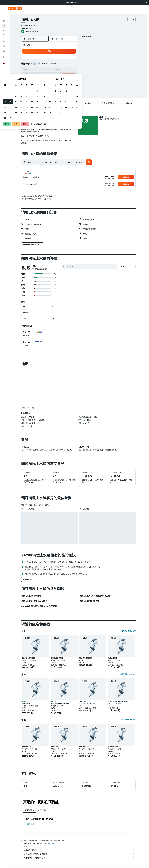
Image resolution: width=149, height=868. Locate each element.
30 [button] (39, 86)
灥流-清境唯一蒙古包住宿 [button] (60, 704)
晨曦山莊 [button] (82, 701)
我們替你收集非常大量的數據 (80, 854)
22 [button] (71, 76)
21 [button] (65, 76)
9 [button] (39, 70)
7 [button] (65, 65)
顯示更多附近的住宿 (128, 631)
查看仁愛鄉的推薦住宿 (128, 720)
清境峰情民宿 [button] (113, 658)
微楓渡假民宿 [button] (27, 747)
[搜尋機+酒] (4, 29)
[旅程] (4, 51)
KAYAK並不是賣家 (80, 850)
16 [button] (39, 76)
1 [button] (71, 59)
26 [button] (55, 81)
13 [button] (60, 70)
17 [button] (44, 76)
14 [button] (65, 70)
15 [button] (71, 70)
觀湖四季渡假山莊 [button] (86, 658)
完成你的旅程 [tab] (30, 810)
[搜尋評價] (91, 266)
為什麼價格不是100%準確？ (80, 858)
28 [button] (65, 81)
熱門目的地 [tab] (42, 810)
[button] (147, 2)
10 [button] (44, 70)
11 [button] (49, 70)
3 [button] (44, 65)
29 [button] (71, 81)
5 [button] (55, 65)
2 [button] (39, 65)
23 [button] (39, 81)
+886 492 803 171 (28, 28)
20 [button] (60, 76)
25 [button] (49, 81)
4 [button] (49, 65)
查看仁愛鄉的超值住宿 (128, 674)
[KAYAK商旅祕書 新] (4, 45)
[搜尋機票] (4, 15)
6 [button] (60, 65)
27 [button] (60, 81)
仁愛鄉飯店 (30, 824)
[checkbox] (32, 333)
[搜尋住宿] (4, 20)
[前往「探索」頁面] (4, 36)
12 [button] (55, 70)
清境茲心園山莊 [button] (28, 704)
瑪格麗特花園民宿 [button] (28, 658)
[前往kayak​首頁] (15, 8)
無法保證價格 (50, 843)
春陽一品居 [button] (55, 747)
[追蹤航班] (4, 40)
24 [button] (44, 81)
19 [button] (55, 76)
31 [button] (44, 86)
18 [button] (49, 76)
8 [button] (71, 65)
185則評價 (34, 31)
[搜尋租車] (4, 25)
